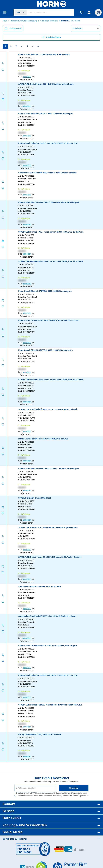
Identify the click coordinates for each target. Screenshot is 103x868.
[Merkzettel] (82, 12)
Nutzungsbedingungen (79, 793)
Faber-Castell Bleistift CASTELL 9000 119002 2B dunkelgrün (46, 350)
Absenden (74, 788)
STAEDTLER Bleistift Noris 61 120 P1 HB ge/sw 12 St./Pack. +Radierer (50, 557)
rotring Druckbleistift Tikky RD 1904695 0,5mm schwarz (43, 439)
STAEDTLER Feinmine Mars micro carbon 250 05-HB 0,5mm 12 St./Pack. (51, 232)
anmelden (27, 77)
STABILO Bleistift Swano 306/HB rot (35, 498)
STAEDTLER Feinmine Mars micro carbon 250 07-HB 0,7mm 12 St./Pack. (51, 262)
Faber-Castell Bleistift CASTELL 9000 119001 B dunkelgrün (45, 291)
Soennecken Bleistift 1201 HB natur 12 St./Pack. (40, 587)
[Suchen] (70, 12)
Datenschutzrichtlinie (62, 793)
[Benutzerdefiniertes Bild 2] (70, 850)
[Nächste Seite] (33, 46)
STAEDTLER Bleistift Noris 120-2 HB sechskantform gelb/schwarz (48, 527)
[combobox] (51, 12)
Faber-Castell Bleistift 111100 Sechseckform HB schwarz (44, 54)
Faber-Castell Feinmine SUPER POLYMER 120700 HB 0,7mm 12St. (48, 675)
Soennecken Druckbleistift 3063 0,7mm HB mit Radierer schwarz (47, 616)
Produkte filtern (52, 37)
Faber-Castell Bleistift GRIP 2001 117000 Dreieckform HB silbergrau (49, 202)
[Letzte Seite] (38, 46)
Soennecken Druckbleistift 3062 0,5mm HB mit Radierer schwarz (47, 173)
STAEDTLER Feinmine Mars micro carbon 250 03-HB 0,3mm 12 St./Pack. (51, 380)
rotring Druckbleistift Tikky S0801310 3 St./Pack (40, 734)
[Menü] (5, 12)
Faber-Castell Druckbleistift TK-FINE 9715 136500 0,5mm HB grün (48, 646)
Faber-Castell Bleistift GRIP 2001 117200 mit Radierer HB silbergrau (49, 468)
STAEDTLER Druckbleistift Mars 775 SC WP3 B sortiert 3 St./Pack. (48, 409)
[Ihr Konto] (89, 12)
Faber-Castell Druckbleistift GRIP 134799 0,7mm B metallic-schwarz (49, 321)
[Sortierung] (86, 29)
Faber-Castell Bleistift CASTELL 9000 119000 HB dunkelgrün (46, 114)
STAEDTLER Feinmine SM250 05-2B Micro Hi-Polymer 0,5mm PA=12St (50, 705)
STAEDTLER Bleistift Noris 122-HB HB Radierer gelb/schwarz (46, 84)
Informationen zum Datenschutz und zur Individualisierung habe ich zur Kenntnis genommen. (49, 797)
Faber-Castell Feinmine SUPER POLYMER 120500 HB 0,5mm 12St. (48, 143)
